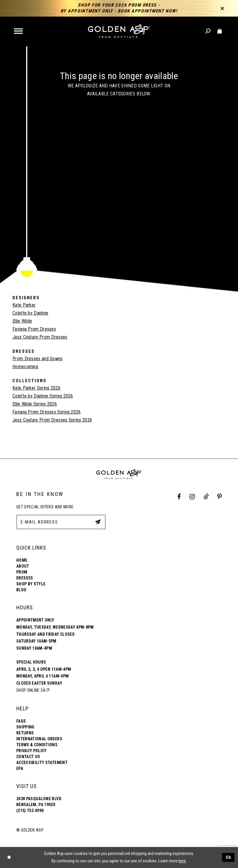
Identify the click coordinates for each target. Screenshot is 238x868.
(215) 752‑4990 (30, 811)
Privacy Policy (32, 751)
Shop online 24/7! (33, 690)
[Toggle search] (208, 31)
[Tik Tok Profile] (206, 497)
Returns (25, 733)
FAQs (21, 721)
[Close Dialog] (9, 857)
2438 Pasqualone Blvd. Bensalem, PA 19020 (39, 802)
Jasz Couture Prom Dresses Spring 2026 (52, 420)
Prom (22, 572)
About (23, 566)
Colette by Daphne (30, 313)
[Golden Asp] (119, 32)
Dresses (25, 578)
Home (22, 560)
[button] (19, 32)
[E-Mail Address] (61, 522)
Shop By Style (31, 584)
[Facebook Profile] (179, 497)
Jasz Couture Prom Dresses (40, 337)
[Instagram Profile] (192, 497)
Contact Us (28, 757)
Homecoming (25, 367)
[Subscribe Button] (98, 522)
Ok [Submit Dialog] (229, 857)
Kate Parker (24, 305)
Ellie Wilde (22, 321)
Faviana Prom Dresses (34, 329)
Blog (21, 590)
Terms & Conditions (37, 745)
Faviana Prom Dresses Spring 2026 (47, 412)
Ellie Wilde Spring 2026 (35, 404)
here (182, 861)
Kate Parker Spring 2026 (36, 388)
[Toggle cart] (220, 31)
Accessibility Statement (42, 763)
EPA (20, 768)
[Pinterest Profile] (220, 497)
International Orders (39, 739)
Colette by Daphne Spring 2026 (43, 396)
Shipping (25, 727)
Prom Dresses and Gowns (38, 359)
